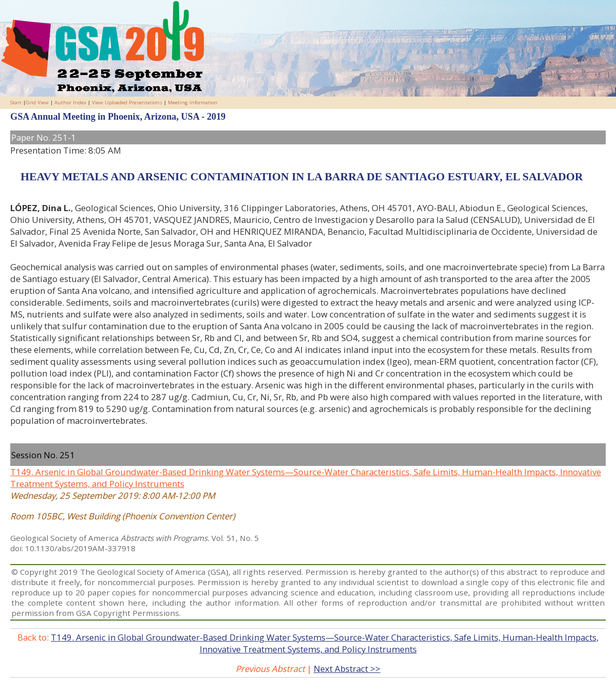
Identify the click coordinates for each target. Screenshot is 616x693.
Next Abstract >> (347, 669)
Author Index (70, 102)
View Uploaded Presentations (127, 102)
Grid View (37, 102)
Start (16, 102)
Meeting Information (193, 102)
